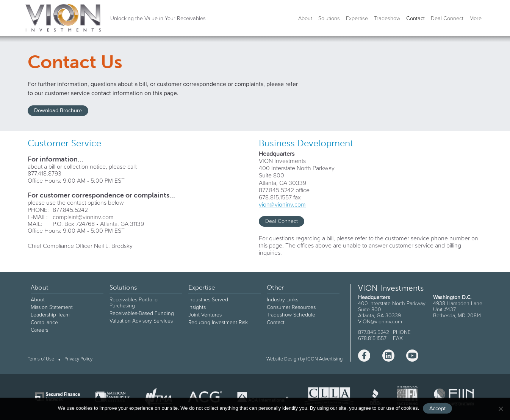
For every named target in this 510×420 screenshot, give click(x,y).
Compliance (44, 322)
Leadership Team (50, 315)
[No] (501, 409)
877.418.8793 (45, 173)
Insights (197, 307)
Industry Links (282, 299)
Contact (415, 18)
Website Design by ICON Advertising (304, 359)
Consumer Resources (291, 307)
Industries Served (208, 299)
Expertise (357, 18)
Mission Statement (52, 307)
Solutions (329, 18)
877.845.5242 (70, 210)
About (305, 18)
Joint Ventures (205, 315)
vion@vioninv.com (282, 204)
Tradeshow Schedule (291, 315)
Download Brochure (58, 110)
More (476, 18)
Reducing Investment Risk (218, 322)
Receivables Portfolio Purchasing (134, 302)
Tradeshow (387, 18)
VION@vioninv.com (380, 321)
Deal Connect (447, 18)
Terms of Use (41, 359)
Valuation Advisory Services (141, 321)
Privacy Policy (78, 359)
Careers (39, 330)
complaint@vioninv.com (83, 217)
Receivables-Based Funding (142, 313)
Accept (437, 408)
